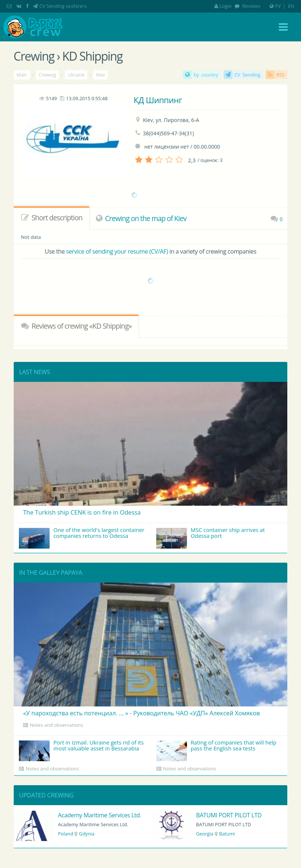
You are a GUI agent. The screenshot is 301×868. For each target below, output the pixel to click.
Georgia (205, 834)
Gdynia (87, 834)
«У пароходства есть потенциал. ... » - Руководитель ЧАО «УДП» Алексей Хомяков (141, 713)
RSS (280, 75)
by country (206, 75)
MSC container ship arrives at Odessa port (210, 537)
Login (223, 6)
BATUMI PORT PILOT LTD (229, 815)
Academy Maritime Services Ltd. (99, 815)
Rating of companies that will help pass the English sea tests (216, 750)
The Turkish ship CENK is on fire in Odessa (82, 512)
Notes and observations (56, 725)
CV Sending (247, 75)
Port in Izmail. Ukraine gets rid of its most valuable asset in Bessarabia (81, 750)
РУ (278, 6)
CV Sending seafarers (63, 6)
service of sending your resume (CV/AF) (117, 251)
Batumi (227, 834)
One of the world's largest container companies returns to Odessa (82, 537)
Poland (66, 834)
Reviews (251, 6)
